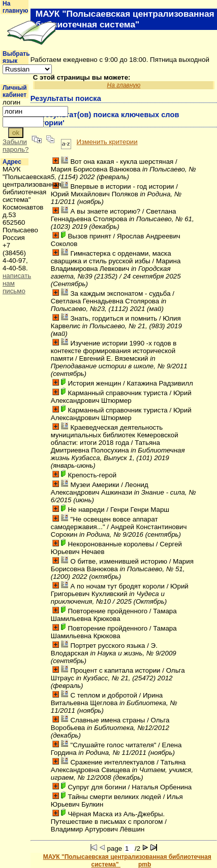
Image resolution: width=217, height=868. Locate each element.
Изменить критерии (107, 142)
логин (11, 102)
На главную (15, 7)
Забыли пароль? (15, 146)
